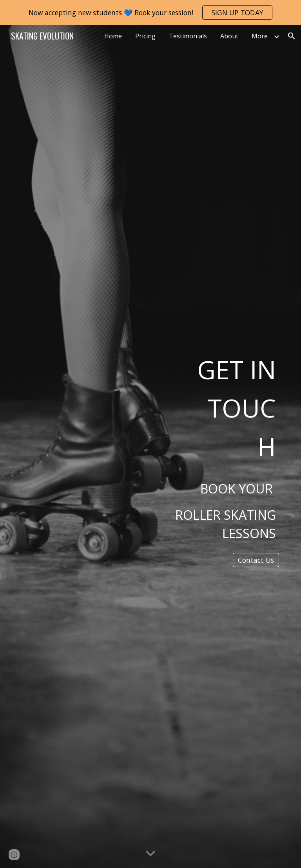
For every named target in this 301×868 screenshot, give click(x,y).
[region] (150, 13)
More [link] (260, 36)
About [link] (229, 36)
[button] (292, 36)
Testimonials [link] (188, 36)
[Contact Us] (256, 560)
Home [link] (113, 36)
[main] (216, 440)
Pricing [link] (145, 36)
